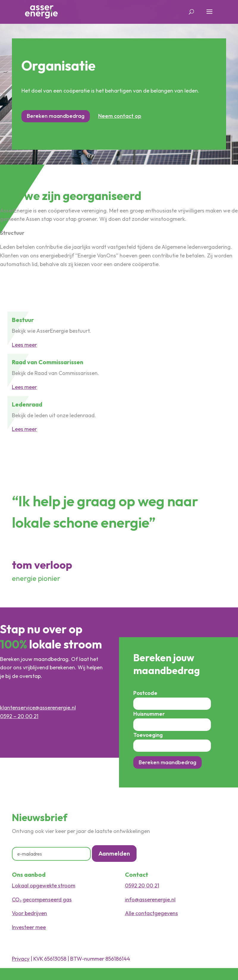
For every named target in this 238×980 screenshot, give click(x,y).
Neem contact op (120, 116)
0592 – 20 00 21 (19, 716)
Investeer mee (29, 927)
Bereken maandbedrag (56, 116)
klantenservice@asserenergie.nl (38, 708)
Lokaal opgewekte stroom (44, 886)
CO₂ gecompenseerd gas (42, 899)
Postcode (145, 693)
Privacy (21, 959)
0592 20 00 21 (142, 886)
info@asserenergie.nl (150, 899)
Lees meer (24, 345)
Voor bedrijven (29, 913)
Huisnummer (149, 714)
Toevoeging (148, 735)
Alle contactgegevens (151, 913)
